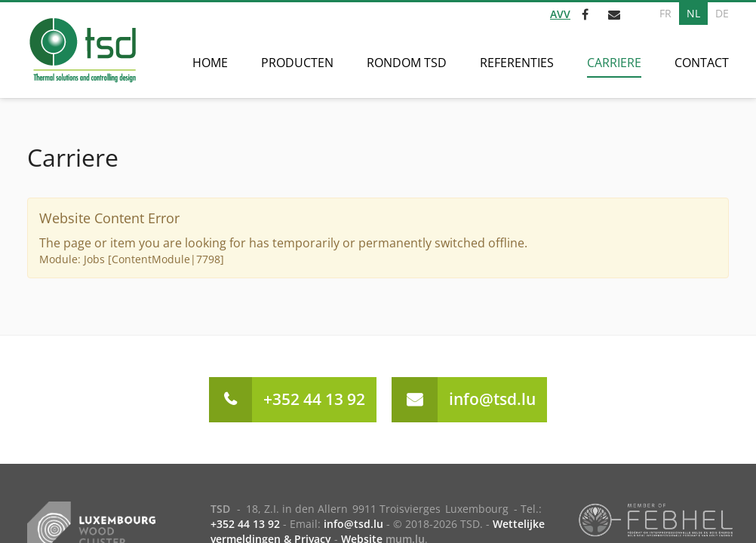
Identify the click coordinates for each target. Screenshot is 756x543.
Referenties (517, 63)
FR (665, 13)
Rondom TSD (407, 63)
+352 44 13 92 (314, 399)
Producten (297, 63)
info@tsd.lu (492, 399)
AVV (560, 14)
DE (722, 13)
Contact (702, 63)
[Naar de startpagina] (82, 50)
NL (693, 13)
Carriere (614, 63)
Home (210, 63)
